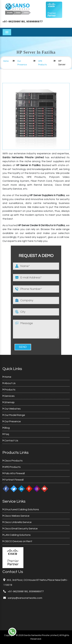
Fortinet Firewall (13, 480)
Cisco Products (13, 461)
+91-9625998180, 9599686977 (23, 22)
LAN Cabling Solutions (17, 535)
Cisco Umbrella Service (17, 522)
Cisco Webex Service (16, 516)
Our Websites (12, 409)
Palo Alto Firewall (14, 473)
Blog (6, 428)
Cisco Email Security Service (20, 529)
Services (9, 396)
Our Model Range (14, 415)
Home (6, 61)
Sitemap (9, 402)
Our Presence (12, 421)
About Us (9, 383)
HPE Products (12, 467)
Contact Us (10, 441)
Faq (6, 434)
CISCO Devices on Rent (17, 541)
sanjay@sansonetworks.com (25, 598)
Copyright (9, 635)
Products (9, 390)
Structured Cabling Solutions (21, 509)
